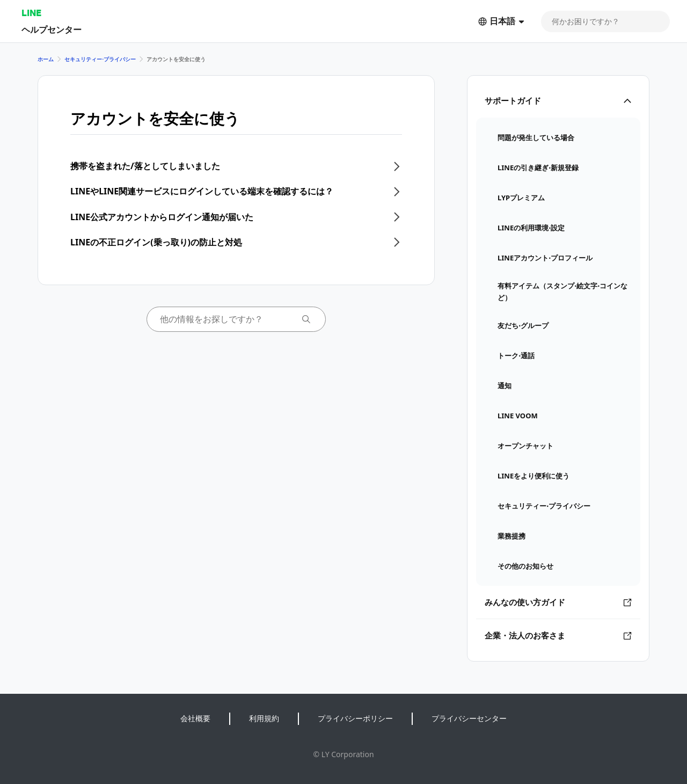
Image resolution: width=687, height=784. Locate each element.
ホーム (46, 59)
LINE (31, 13)
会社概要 (195, 718)
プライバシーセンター (469, 718)
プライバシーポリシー (355, 718)
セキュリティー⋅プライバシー (100, 59)
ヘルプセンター (52, 29)
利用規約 (264, 718)
